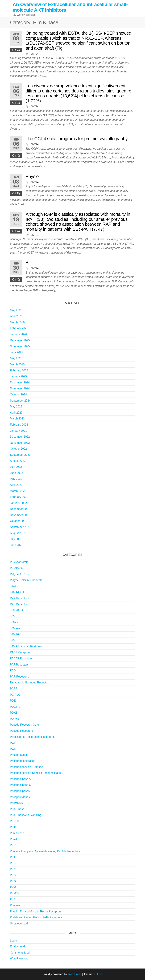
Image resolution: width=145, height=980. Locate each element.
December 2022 (20, 437)
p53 (12, 616)
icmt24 (34, 54)
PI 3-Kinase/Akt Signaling (26, 815)
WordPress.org (19, 958)
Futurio (98, 974)
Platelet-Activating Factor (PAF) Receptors (36, 917)
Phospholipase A (20, 779)
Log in (14, 941)
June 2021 (17, 545)
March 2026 (17, 322)
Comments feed (20, 953)
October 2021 (18, 521)
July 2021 (16, 539)
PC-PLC (15, 695)
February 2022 (19, 497)
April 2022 (16, 485)
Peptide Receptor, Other (25, 725)
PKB (13, 863)
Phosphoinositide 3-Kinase (26, 767)
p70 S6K (15, 634)
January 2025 (18, 376)
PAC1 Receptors (20, 652)
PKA (13, 857)
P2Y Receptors (19, 604)
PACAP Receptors (21, 658)
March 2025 (17, 364)
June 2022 (17, 473)
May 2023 (16, 407)
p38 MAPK (17, 610)
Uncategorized (19, 923)
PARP (14, 689)
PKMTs (14, 893)
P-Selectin (16, 568)
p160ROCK (17, 592)
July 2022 (16, 467)
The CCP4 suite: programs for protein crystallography (77, 139)
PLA (13, 899)
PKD (13, 875)
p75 (12, 640)
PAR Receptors (20, 677)
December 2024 (20, 382)
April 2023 (16, 413)
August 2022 (18, 461)
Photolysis (16, 803)
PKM (13, 887)
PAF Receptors (19, 665)
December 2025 (20, 340)
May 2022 (16, 479)
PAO (13, 670)
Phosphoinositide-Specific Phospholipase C (37, 773)
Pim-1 (14, 839)
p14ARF (15, 586)
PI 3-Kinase (17, 809)
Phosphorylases (20, 797)
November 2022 (20, 443)
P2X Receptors (19, 598)
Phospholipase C (21, 785)
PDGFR (15, 707)
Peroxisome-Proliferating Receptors (32, 737)
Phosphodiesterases (23, 761)
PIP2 (13, 845)
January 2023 (18, 431)
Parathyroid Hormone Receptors (30, 682)
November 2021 (20, 515)
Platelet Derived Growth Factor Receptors (36, 911)
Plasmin (15, 905)
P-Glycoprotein (19, 562)
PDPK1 (15, 719)
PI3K (13, 827)
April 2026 (16, 316)
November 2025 (20, 346)
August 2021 (18, 533)
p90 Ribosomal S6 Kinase (26, 646)
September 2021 (20, 527)
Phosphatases (19, 755)
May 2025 (16, 358)
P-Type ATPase (20, 574)
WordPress (75, 974)
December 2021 (20, 509)
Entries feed (17, 946)
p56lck (14, 622)
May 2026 (16, 310)
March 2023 (17, 419)
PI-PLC (15, 821)
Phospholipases (20, 791)
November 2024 (20, 388)
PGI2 (13, 749)
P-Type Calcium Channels (26, 580)
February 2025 (19, 370)
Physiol (33, 176)
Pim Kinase (17, 833)
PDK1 (14, 713)
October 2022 (18, 449)
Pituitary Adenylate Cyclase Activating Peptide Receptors (45, 851)
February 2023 (19, 425)
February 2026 (19, 328)
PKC (13, 869)
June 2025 (17, 352)
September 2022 (20, 455)
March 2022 (17, 491)
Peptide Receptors (22, 731)
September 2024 (20, 401)
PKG (13, 881)
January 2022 (18, 503)
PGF (13, 743)
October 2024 (18, 394)
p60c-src (15, 628)
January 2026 (18, 334)
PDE (13, 701)
